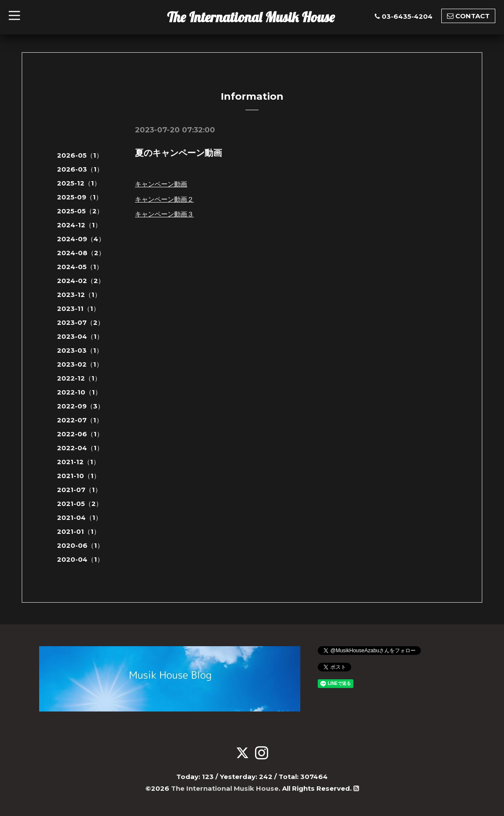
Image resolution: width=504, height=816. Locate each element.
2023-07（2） (81, 322)
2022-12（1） (79, 378)
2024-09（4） (81, 239)
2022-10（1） (79, 392)
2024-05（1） (80, 267)
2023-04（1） (80, 336)
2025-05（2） (80, 211)
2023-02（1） (80, 364)
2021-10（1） (79, 476)
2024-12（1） (79, 225)
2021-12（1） (78, 462)
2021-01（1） (79, 531)
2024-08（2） (81, 253)
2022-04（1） (80, 448)
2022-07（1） (80, 420)
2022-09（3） (81, 406)
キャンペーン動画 (161, 184)
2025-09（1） (80, 197)
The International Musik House (251, 17)
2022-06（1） (80, 434)
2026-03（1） (80, 169)
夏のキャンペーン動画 (178, 153)
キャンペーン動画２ (164, 199)
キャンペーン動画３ (164, 214)
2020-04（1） (80, 559)
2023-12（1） (79, 295)
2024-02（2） (81, 281)
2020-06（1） (80, 545)
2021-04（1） (79, 518)
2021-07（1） (79, 490)
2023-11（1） (78, 309)
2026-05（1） (80, 155)
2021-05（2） (80, 504)
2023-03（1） (80, 350)
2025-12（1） (79, 183)
